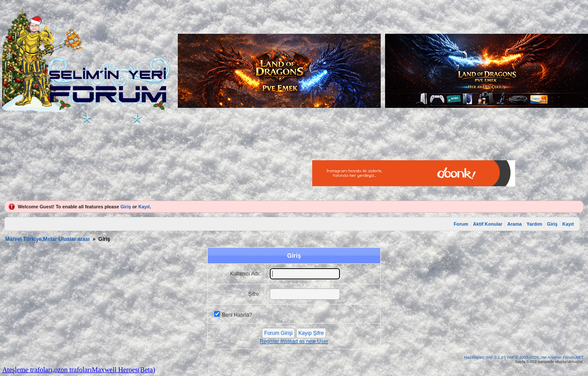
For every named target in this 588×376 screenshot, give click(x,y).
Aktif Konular (488, 224)
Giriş (126, 207)
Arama (515, 224)
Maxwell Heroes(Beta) (124, 370)
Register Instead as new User (294, 341)
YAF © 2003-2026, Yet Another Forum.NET (545, 357)
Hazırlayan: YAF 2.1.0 (484, 357)
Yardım (534, 224)
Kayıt (144, 207)
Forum (461, 224)
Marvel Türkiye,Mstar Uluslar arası (47, 239)
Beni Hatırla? (237, 315)
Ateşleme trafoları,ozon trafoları (47, 370)
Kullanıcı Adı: (245, 274)
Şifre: (255, 294)
